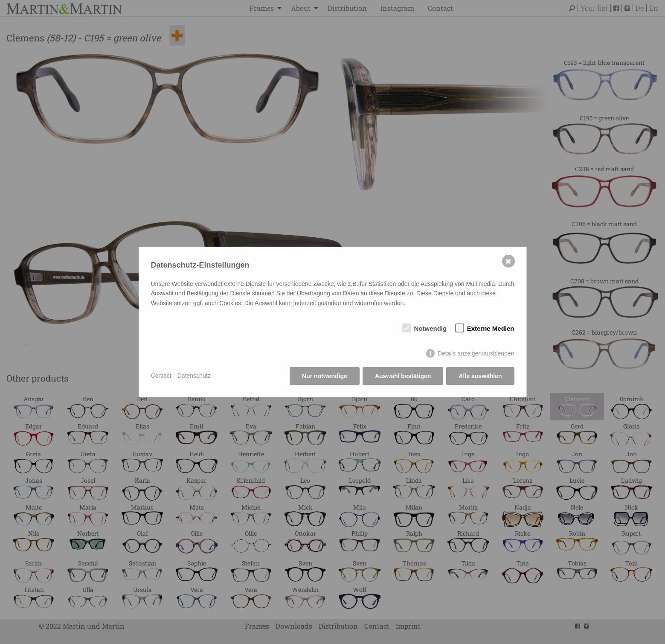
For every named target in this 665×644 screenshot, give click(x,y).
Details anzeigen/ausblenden (476, 353)
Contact (161, 376)
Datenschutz (194, 376)
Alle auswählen (480, 376)
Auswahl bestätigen (403, 376)
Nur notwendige (325, 376)
